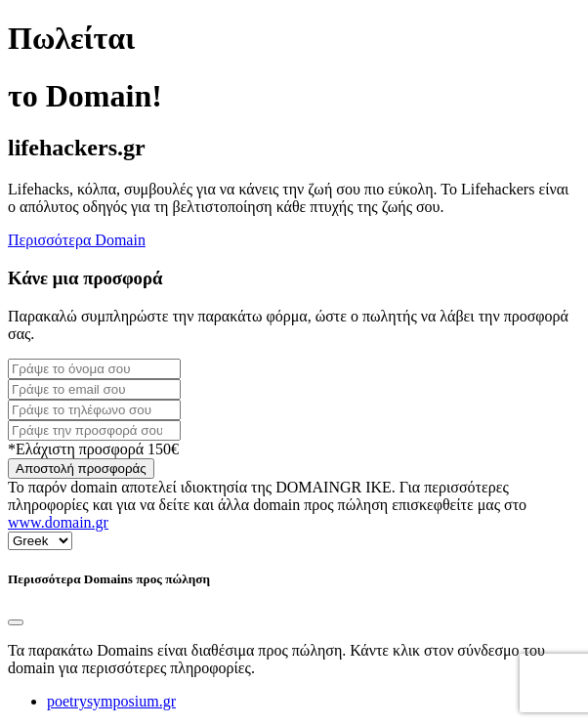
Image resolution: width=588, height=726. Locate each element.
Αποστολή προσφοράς (81, 469)
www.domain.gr (58, 522)
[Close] (16, 622)
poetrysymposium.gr (111, 701)
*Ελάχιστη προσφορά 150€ (93, 449)
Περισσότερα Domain (77, 240)
